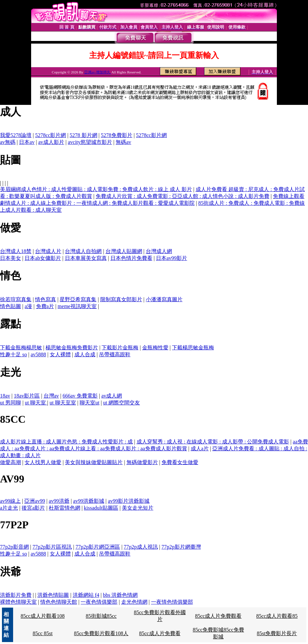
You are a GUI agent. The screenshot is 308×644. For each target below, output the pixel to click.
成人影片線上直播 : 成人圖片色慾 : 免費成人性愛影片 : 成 (66, 442)
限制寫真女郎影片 (121, 299)
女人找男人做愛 (43, 462)
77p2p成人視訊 (141, 547)
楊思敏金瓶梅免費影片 (72, 348)
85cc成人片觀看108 (43, 616)
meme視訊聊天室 (77, 306)
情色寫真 (46, 299)
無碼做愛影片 (142, 462)
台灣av (51, 396)
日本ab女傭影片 (43, 258)
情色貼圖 (10, 306)
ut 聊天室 (36, 403)
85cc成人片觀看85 (277, 616)
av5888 (38, 354)
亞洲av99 (35, 501)
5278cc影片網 (50, 135)
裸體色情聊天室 (18, 602)
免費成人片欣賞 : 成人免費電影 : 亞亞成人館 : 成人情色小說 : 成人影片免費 (183, 196)
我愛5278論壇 (16, 135)
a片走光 (9, 508)
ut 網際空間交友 (122, 403)
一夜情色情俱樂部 (172, 602)
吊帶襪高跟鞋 (115, 354)
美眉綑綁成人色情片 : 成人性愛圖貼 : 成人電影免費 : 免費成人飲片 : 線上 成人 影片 (96, 189)
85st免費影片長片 (277, 633)
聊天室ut (89, 403)
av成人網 (112, 396)
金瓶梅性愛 (155, 348)
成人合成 (85, 354)
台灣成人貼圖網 (124, 251)
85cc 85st (43, 633)
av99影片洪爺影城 (129, 501)
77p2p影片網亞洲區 (98, 547)
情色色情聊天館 (59, 602)
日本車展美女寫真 (86, 258)
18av (5, 396)
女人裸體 (60, 354)
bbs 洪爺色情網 (120, 595)
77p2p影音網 (14, 547)
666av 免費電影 (80, 396)
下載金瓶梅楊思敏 (21, 348)
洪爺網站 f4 (86, 595)
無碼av (123, 142)
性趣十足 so (13, 354)
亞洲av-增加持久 (98, 72)
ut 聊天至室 (63, 403)
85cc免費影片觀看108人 (101, 633)
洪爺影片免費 (16, 595)
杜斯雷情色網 (65, 508)
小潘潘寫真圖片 (164, 299)
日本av (27, 142)
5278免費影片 (117, 135)
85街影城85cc (101, 616)
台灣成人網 (159, 251)
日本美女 (10, 258)
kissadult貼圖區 (101, 508)
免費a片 (45, 306)
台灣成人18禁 (16, 251)
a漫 (28, 306)
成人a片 (200, 449)
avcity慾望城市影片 (90, 142)
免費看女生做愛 (180, 462)
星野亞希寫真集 (78, 299)
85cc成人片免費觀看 (218, 616)
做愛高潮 (10, 462)
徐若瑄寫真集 (16, 299)
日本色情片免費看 (131, 258)
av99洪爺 (59, 501)
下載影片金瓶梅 (120, 348)
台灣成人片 (48, 251)
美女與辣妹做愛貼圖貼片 (94, 462)
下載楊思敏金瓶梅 (193, 348)
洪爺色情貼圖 (53, 595)
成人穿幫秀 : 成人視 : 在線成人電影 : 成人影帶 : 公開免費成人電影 (213, 442)
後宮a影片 (33, 508)
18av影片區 (27, 396)
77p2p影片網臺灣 (181, 547)
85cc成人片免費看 (160, 633)
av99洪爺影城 (89, 501)
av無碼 (8, 142)
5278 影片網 (84, 135)
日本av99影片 (172, 258)
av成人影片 (51, 142)
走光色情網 (134, 602)
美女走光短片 (138, 508)
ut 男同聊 (10, 403)
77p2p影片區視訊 (52, 547)
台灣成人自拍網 (83, 251)
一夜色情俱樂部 (99, 602)
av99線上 (10, 501)
